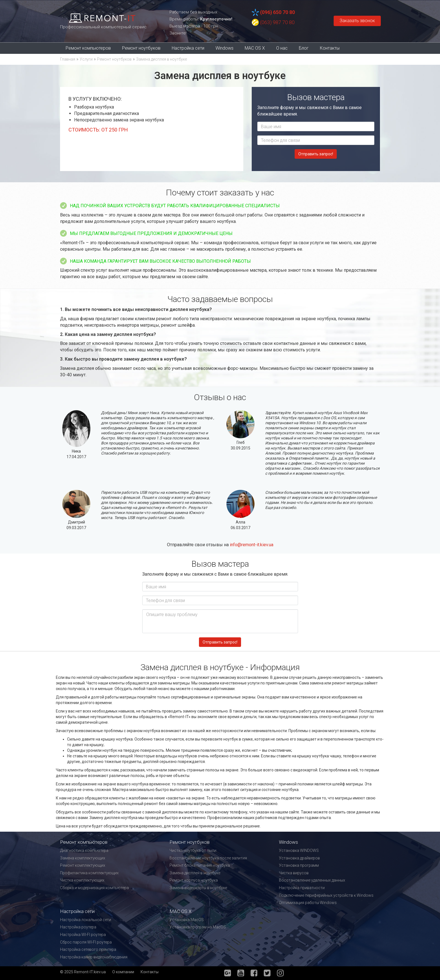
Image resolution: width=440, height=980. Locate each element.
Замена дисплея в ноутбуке (195, 873)
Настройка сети (188, 48)
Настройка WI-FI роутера (83, 935)
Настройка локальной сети (86, 920)
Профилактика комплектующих (89, 873)
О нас (282, 48)
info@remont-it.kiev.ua (252, 545)
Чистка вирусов (294, 873)
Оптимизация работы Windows (308, 903)
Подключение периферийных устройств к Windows (326, 895)
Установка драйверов (299, 858)
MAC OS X (255, 48)
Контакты (330, 48)
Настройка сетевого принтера (88, 949)
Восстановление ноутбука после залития (208, 858)
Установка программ (299, 865)
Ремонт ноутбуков (141, 48)
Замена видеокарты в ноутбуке (198, 888)
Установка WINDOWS (299, 850)
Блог (304, 48)
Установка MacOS (187, 920)
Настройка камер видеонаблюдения (94, 957)
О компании (123, 972)
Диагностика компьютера (84, 850)
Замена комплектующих (83, 858)
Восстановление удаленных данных (312, 880)
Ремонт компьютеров (88, 48)
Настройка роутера (78, 927)
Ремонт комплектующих (83, 865)
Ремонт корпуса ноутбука (194, 880)
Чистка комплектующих (82, 880)
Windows (224, 48)
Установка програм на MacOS (198, 927)
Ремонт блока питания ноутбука (200, 865)
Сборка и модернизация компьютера (94, 888)
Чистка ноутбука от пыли (193, 850)
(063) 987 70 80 (277, 22)
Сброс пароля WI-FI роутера (86, 942)
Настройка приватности (302, 888)
